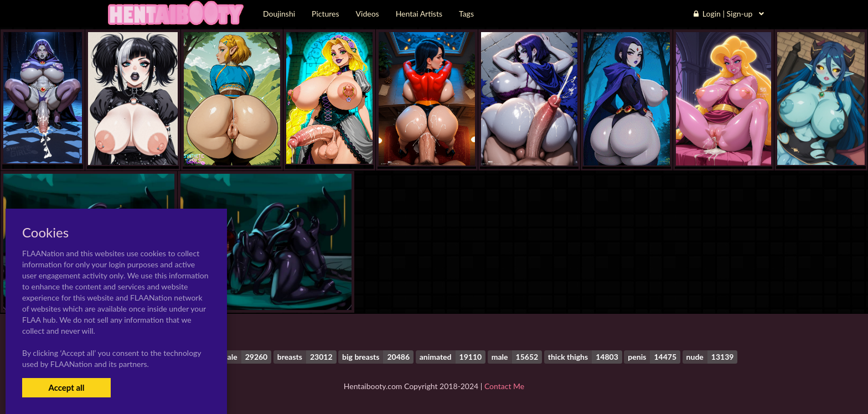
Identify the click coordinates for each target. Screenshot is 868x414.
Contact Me (504, 386)
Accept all (66, 387)
